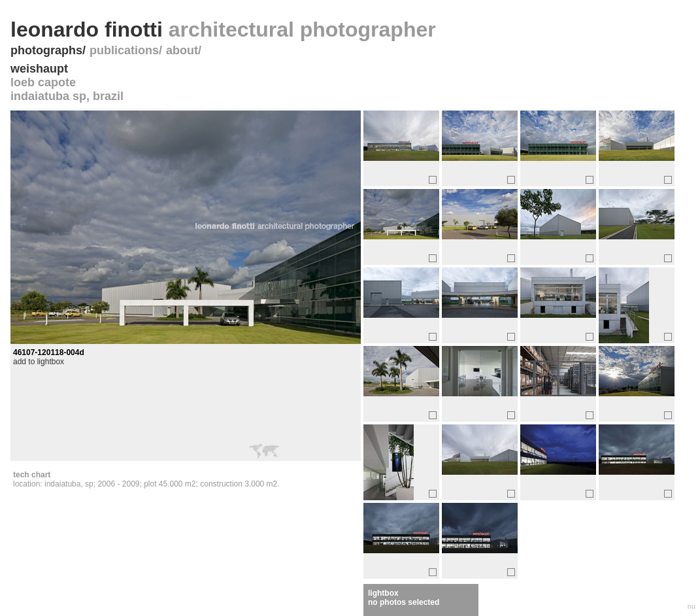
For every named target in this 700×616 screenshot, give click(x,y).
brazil (108, 96)
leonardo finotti (223, 29)
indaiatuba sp (48, 96)
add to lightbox (39, 362)
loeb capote (43, 82)
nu (692, 607)
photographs (46, 50)
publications (124, 50)
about (182, 50)
